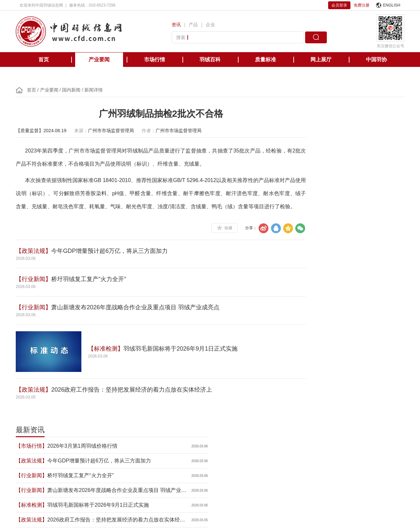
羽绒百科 (210, 60)
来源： (85, 131)
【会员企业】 (296, 254)
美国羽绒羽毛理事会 (157, 457)
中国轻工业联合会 (35, 457)
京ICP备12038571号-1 (171, 509)
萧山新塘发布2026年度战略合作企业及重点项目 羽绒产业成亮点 (139, 320)
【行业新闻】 (37, 292)
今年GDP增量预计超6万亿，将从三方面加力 (113, 264)
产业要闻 (99, 60)
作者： (153, 131)
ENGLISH (388, 5)
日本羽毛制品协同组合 (205, 457)
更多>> (394, 291)
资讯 (178, 25)
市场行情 (155, 60)
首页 (44, 60)
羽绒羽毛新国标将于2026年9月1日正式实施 (184, 362)
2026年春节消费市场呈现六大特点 (344, 270)
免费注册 (362, 5)
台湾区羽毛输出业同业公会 (258, 457)
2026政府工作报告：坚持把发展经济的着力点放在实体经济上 (136, 403)
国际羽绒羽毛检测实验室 (313, 457)
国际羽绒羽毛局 (75, 457)
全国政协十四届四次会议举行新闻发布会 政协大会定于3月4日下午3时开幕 (346, 240)
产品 (195, 25)
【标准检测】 (110, 362)
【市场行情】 (296, 136)
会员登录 (339, 5)
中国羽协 (376, 60)
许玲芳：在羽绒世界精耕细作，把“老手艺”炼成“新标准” (344, 255)
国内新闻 (75, 90)
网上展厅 (321, 60)
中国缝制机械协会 (360, 457)
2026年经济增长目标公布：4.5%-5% (344, 225)
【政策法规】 (37, 264)
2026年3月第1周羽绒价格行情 (344, 137)
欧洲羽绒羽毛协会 (114, 457)
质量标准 (265, 60)
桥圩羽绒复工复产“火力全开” (93, 292)
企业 (212, 25)
